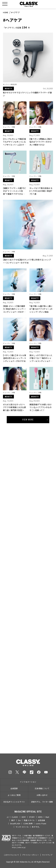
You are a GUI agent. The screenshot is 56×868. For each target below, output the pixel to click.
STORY (32, 817)
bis (19, 820)
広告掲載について (42, 788)
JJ (8, 817)
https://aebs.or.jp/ (19, 847)
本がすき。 (36, 827)
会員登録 (14, 788)
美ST (13, 820)
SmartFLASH (15, 824)
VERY (24, 817)
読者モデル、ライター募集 (42, 802)
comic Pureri (41, 824)
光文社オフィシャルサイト (14, 802)
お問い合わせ (42, 795)
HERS (40, 817)
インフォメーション (28, 782)
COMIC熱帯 (28, 824)
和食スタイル (29, 820)
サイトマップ (47, 855)
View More (28, 420)
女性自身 (41, 820)
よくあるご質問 (14, 795)
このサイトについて (11, 855)
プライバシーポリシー (31, 855)
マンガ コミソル (22, 827)
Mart (47, 817)
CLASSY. (15, 817)
